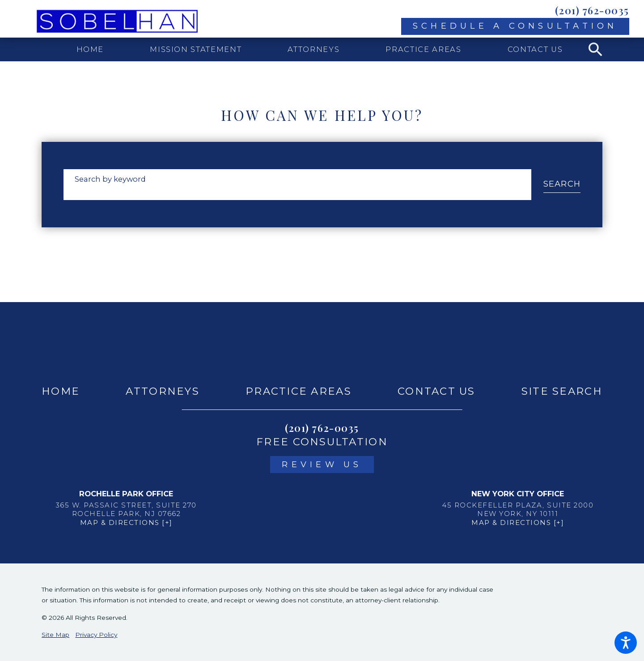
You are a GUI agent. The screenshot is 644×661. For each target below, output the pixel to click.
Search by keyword (110, 179)
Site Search (562, 391)
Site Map (55, 635)
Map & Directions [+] (126, 522)
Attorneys (162, 391)
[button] (626, 643)
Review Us (322, 464)
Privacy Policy (96, 635)
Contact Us (436, 391)
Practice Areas (299, 391)
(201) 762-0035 (592, 10)
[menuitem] (90, 49)
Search (562, 184)
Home (61, 391)
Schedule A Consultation (515, 26)
